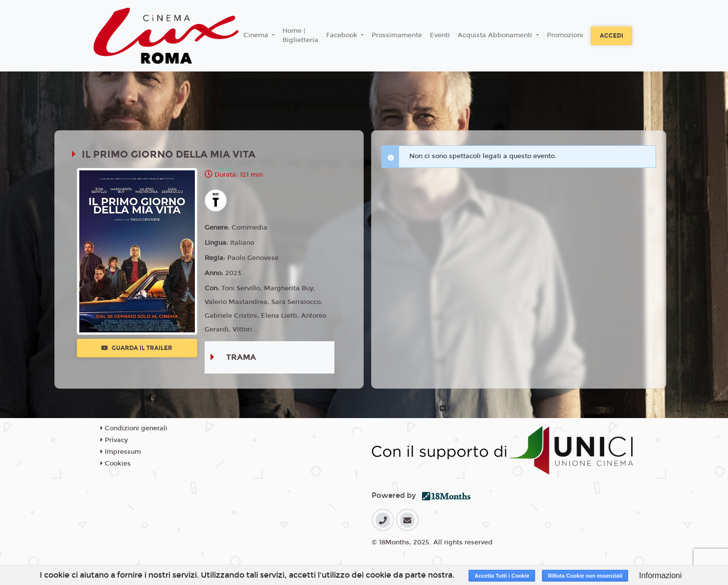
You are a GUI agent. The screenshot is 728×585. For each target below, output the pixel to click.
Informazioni (660, 575)
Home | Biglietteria (300, 36)
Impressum (121, 452)
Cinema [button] (257, 35)
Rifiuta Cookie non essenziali (585, 576)
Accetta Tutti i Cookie (502, 576)
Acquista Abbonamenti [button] (496, 35)
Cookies (116, 464)
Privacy (114, 440)
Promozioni (565, 35)
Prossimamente (397, 35)
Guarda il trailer (137, 348)
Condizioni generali (134, 428)
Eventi (440, 35)
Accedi (611, 36)
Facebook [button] (343, 35)
